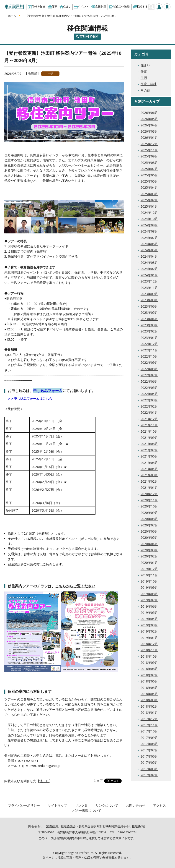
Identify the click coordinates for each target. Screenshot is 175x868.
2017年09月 (149, 738)
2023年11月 (149, 288)
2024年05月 (149, 250)
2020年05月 (149, 537)
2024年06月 (149, 244)
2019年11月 (149, 575)
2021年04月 (149, 469)
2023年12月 (149, 281)
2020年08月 (149, 519)
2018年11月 (149, 650)
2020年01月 (149, 563)
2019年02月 (149, 631)
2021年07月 (149, 450)
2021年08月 (149, 444)
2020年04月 (149, 544)
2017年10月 (149, 731)
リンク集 (81, 805)
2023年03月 (149, 325)
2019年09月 (149, 587)
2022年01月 (149, 412)
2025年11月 (149, 150)
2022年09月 (149, 362)
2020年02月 (149, 556)
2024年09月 (149, 225)
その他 (145, 90)
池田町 (32, 74)
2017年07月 (149, 750)
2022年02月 (149, 406)
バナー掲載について (87, 810)
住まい (65, 7)
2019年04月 (149, 619)
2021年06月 (149, 456)
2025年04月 (149, 187)
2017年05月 (149, 762)
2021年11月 (149, 425)
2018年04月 (149, 694)
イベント (81, 7)
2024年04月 (149, 256)
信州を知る (37, 7)
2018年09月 (149, 663)
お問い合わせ (136, 805)
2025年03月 (149, 194)
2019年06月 (149, 606)
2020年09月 (149, 513)
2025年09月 (149, 156)
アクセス (160, 805)
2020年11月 (149, 500)
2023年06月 (149, 306)
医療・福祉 (149, 84)
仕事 (53, 7)
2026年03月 (149, 131)
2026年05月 (149, 119)
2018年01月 (149, 712)
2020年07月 (149, 525)
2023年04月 (149, 319)
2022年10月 (149, 356)
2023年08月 (149, 300)
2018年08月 (149, 669)
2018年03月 (149, 700)
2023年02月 (149, 331)
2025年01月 (149, 206)
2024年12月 (149, 213)
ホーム (12, 16)
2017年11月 (149, 725)
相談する (140, 7)
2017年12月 (149, 719)
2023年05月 (149, 312)
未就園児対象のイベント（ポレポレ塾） (33, 272)
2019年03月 (149, 625)
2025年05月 (149, 181)
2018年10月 (149, 656)
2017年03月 (149, 769)
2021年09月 (149, 438)
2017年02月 (149, 775)
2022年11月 (149, 350)
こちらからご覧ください (75, 586)
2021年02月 (149, 481)
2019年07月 (149, 600)
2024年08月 (149, 231)
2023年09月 (149, 294)
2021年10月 (149, 431)
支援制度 (99, 7)
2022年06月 (149, 381)
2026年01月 (149, 137)
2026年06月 (149, 113)
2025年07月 (149, 169)
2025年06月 (149, 175)
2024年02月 (149, 269)
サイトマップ (57, 805)
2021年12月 (149, 419)
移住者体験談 (120, 7)
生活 (50, 74)
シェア (98, 780)
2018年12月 (149, 644)
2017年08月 (149, 744)
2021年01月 (149, 488)
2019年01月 (149, 638)
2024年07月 (149, 238)
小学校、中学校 (98, 272)
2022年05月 (149, 388)
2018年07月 (149, 675)
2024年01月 (149, 275)
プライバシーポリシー (24, 805)
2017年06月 (149, 756)
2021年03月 (149, 475)
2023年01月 (149, 338)
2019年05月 (149, 613)
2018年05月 (149, 688)
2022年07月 (149, 375)
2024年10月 (149, 219)
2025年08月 (149, 163)
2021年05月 (149, 463)
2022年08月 (149, 369)
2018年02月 (149, 706)
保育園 (79, 272)
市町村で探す (89, 36)
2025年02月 (149, 200)
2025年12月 (149, 144)
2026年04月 (149, 125)
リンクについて (107, 805)
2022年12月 (149, 344)
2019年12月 (149, 569)
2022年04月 (149, 394)
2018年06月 (149, 681)
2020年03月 (149, 550)
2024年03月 (149, 263)
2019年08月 (149, 594)
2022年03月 (149, 400)
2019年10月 (149, 581)
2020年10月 (149, 506)
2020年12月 (149, 494)
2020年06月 (149, 531)
